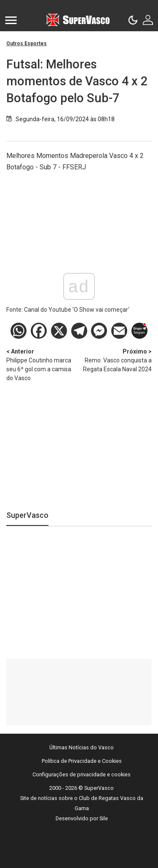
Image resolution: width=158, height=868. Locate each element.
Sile (104, 818)
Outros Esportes (27, 44)
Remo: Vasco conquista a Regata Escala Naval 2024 (116, 360)
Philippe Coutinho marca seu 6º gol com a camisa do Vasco (43, 364)
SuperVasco (27, 515)
